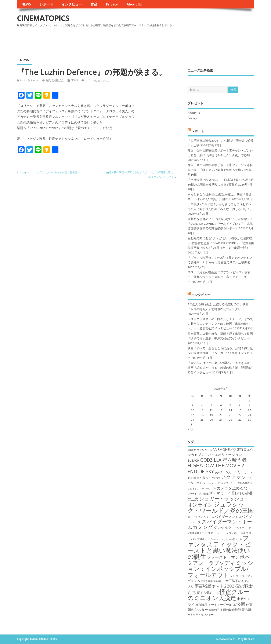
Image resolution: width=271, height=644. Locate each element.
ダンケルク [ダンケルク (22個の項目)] (223, 528)
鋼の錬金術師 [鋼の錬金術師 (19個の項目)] (232, 610)
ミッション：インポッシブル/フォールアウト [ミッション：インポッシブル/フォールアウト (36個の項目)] (221, 569)
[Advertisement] (173, 40)
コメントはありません (98, 80)
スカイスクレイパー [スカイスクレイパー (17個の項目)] (199, 517)
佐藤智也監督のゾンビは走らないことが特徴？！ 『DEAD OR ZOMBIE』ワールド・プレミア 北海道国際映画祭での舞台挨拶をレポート (220, 224)
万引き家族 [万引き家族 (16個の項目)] (207, 581)
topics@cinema (29, 80)
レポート (46, 4)
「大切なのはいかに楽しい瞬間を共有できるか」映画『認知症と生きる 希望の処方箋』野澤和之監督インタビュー (220, 368)
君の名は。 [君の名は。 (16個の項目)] (219, 581)
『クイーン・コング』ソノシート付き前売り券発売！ (50, 172)
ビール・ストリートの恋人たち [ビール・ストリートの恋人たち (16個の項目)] (226, 539)
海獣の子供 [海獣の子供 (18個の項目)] (215, 610)
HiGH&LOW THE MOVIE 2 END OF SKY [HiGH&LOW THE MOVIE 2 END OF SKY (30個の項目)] (216, 468)
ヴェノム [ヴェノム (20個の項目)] (194, 581)
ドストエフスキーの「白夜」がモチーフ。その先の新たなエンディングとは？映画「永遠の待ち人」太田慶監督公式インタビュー (220, 324)
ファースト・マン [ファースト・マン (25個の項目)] (223, 557)
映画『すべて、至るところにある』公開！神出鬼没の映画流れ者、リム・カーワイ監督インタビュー (220, 353)
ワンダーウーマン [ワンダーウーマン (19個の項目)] (241, 576)
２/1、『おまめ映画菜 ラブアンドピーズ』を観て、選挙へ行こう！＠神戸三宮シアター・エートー (220, 277)
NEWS (26, 4)
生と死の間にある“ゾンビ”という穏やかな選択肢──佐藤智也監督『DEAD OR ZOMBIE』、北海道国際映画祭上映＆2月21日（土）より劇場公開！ (221, 243)
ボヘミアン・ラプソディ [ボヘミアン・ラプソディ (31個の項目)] (219, 560)
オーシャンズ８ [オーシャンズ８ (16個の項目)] (208, 489)
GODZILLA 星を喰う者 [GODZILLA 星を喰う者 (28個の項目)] (223, 460)
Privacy (112, 4)
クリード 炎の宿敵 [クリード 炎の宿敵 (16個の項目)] (198, 494)
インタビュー (72, 4)
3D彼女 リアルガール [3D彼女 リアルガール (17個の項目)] (200, 450)
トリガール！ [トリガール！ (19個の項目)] (213, 533)
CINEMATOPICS (43, 18)
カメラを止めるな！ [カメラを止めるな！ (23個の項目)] (234, 488)
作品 (94, 4)
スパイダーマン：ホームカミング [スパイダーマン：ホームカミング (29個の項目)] (220, 524)
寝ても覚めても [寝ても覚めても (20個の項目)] (208, 593)
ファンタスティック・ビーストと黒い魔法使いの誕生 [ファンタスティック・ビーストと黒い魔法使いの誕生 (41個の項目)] (219, 547)
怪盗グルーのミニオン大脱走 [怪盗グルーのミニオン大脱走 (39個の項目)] (219, 595)
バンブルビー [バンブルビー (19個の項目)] (200, 539)
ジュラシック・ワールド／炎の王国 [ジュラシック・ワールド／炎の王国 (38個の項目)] (221, 507)
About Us (134, 4)
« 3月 (191, 429)
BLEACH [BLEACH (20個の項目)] (194, 460)
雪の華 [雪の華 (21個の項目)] (246, 610)
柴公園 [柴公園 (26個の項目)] (239, 604)
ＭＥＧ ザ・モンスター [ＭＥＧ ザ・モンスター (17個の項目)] (201, 614)
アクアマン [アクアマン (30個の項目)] (234, 477)
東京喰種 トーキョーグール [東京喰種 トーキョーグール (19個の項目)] (214, 605)
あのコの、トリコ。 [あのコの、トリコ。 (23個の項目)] (232, 472)
